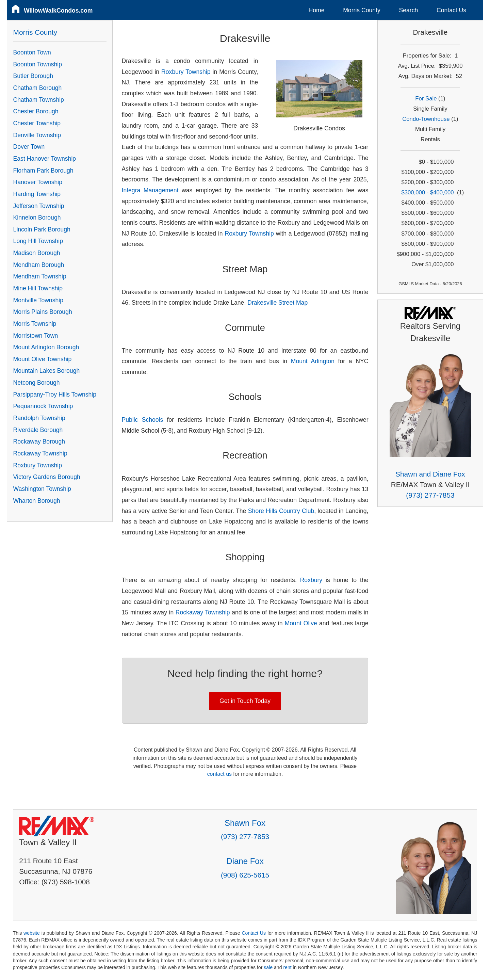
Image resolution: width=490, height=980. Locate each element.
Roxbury (311, 580)
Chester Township (37, 123)
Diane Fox (245, 861)
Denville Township (37, 135)
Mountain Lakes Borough (47, 371)
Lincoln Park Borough (42, 229)
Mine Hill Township (38, 288)
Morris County (362, 10)
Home (317, 10)
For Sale (426, 99)
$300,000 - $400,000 (427, 192)
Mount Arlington (313, 361)
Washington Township (42, 489)
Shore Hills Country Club (281, 511)
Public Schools (143, 420)
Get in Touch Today (245, 701)
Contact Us (451, 10)
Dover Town (29, 147)
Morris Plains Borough (43, 312)
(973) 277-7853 (430, 495)
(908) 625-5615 (245, 875)
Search (408, 10)
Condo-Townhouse (426, 119)
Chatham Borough (38, 88)
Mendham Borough (39, 265)
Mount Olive (301, 623)
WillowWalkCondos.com (58, 11)
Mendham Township (40, 276)
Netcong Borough (37, 383)
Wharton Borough (37, 501)
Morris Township (35, 324)
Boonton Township (38, 64)
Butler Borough (33, 76)
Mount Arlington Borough (46, 347)
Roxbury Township (186, 72)
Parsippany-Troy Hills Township (55, 395)
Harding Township (37, 194)
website (32, 933)
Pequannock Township (43, 406)
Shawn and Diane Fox (430, 474)
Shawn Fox (245, 823)
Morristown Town (36, 336)
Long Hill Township (38, 241)
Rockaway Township (203, 612)
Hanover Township (38, 182)
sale (268, 967)
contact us (219, 774)
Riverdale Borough (38, 430)
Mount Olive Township (43, 359)
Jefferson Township (39, 206)
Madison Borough (37, 253)
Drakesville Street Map (277, 303)
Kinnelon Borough (37, 218)
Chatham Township (39, 100)
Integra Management (150, 190)
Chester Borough (36, 111)
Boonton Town (32, 52)
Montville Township (38, 300)
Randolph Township (39, 418)
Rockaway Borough (39, 441)
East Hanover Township (45, 159)
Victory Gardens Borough (47, 477)
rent (287, 967)
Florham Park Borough (43, 171)
